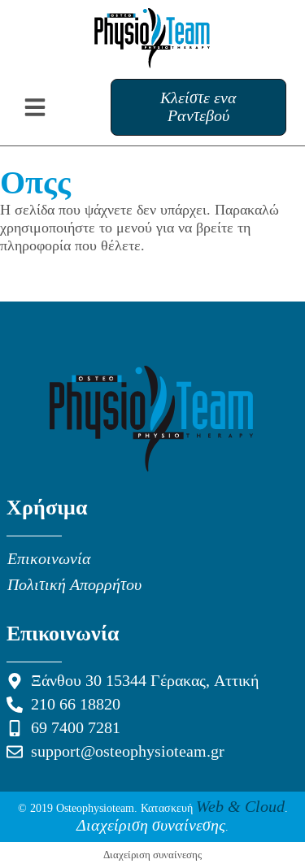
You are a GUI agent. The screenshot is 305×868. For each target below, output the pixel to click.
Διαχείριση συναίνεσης (151, 826)
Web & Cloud (240, 807)
